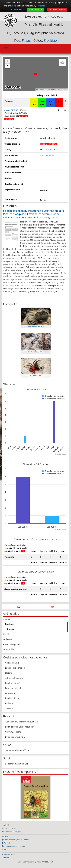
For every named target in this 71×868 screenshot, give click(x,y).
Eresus (11, 629)
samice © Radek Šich (35, 326)
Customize (17, 10)
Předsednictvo (12, 698)
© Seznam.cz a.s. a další (56, 90)
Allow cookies (35, 10)
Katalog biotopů (13, 683)
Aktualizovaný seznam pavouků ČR (22, 722)
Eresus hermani (12, 545)
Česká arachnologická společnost (16, 840)
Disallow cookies (57, 10)
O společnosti (12, 693)
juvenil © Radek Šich (35, 351)
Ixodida (7, 634)
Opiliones (8, 639)
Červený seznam (13, 732)
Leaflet (40, 90)
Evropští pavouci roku (15, 737)
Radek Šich (51, 155)
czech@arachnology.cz (12, 831)
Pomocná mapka (8, 854)
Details (42, 6)
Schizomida (9, 649)
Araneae (7, 619)
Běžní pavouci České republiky (19, 727)
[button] (35, 74)
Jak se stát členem (14, 678)
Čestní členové (12, 663)
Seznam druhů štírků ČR (16, 764)
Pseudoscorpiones (12, 644)
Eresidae (50, 41)
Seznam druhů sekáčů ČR (17, 750)
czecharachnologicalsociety (14, 846)
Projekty (9, 703)
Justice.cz (6, 837)
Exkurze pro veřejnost (15, 668)
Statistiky (5, 858)
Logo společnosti (13, 688)
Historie (9, 673)
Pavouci (7, 843)
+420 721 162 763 (10, 828)
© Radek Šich (35, 376)
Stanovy (9, 708)
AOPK (4, 849)
